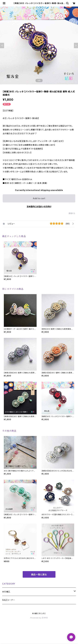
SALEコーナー (9, 600)
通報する (72, 213)
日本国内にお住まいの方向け (39, 206)
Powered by (39, 618)
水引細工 (6, 592)
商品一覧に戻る (39, 575)
